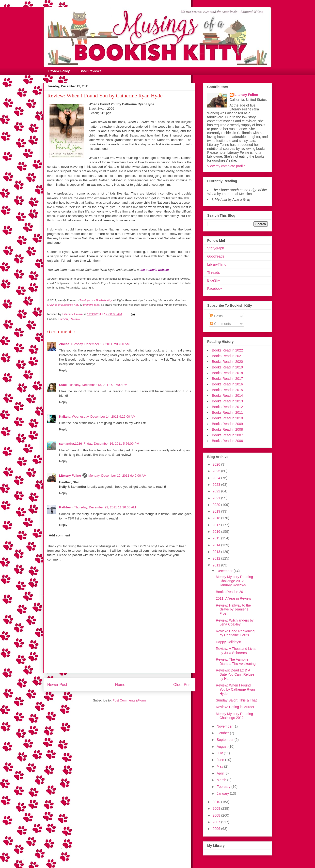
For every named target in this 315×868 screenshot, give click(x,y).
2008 (217, 815)
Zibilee (64, 344)
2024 (217, 478)
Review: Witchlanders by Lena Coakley (235, 622)
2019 (217, 511)
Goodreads (216, 256)
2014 (217, 545)
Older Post (182, 685)
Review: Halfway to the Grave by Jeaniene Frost (233, 609)
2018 (217, 518)
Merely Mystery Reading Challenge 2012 (234, 716)
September (225, 740)
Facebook (215, 289)
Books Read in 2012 (227, 407)
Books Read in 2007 (227, 435)
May (220, 766)
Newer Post (57, 685)
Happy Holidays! (228, 642)
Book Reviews (90, 71)
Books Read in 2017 (227, 379)
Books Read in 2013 (227, 401)
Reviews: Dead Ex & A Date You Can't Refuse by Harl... (235, 674)
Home (120, 685)
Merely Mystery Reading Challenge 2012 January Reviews (234, 581)
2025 (217, 471)
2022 (217, 491)
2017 (217, 525)
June (221, 760)
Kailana (65, 417)
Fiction (63, 319)
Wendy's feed (91, 305)
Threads (213, 273)
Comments (220, 324)
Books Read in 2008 (227, 429)
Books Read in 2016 (227, 384)
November (225, 726)
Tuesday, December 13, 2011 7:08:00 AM (100, 344)
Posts (216, 316)
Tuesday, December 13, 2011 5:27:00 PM (98, 385)
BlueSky (213, 280)
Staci (63, 385)
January (223, 793)
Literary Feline (70, 476)
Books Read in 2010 (227, 418)
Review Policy (59, 71)
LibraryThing (217, 264)
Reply (63, 370)
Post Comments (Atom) (129, 700)
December (225, 571)
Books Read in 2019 (227, 367)
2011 (217, 565)
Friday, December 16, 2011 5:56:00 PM (111, 444)
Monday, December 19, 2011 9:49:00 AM (117, 476)
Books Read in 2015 (227, 390)
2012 (217, 558)
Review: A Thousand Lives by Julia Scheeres (236, 651)
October (223, 733)
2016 (217, 532)
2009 (217, 808)
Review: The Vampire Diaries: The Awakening (236, 662)
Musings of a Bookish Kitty (96, 300)
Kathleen (66, 507)
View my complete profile (226, 166)
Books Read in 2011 (227, 412)
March (222, 780)
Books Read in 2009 (227, 424)
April (220, 773)
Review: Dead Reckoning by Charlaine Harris (235, 633)
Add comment (60, 535)
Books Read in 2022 (227, 350)
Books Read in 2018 (227, 373)
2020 (217, 505)
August (222, 746)
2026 (217, 464)
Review (75, 319)
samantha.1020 (71, 444)
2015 (217, 538)
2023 (217, 485)
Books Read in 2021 (227, 356)
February (224, 787)
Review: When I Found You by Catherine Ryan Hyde (235, 689)
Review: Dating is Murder (235, 707)
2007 (217, 822)
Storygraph (216, 248)
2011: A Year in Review (233, 598)
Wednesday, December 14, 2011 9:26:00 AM (104, 417)
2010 (217, 802)
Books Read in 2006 (227, 441)
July (220, 753)
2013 (217, 552)
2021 (217, 498)
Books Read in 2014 (227, 396)
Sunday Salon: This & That (236, 700)
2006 (217, 829)
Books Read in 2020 (227, 362)
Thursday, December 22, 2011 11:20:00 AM (105, 507)
